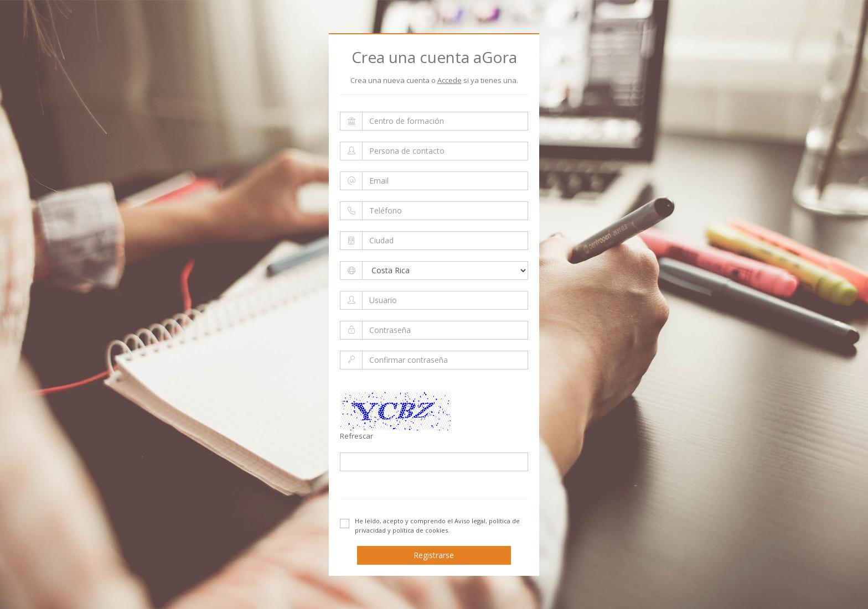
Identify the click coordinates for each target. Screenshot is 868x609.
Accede (449, 80)
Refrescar (356, 436)
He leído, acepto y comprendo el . (430, 525)
